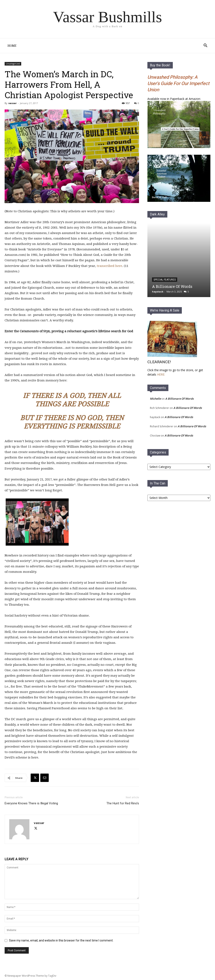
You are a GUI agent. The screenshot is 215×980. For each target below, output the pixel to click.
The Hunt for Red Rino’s (123, 803)
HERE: (161, 374)
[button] (205, 46)
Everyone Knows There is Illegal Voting (31, 803)
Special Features (165, 280)
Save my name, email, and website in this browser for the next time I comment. (61, 940)
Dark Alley (157, 214)
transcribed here (109, 266)
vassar (12, 103)
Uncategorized (13, 64)
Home (12, 46)
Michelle (155, 399)
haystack (158, 292)
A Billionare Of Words (172, 286)
